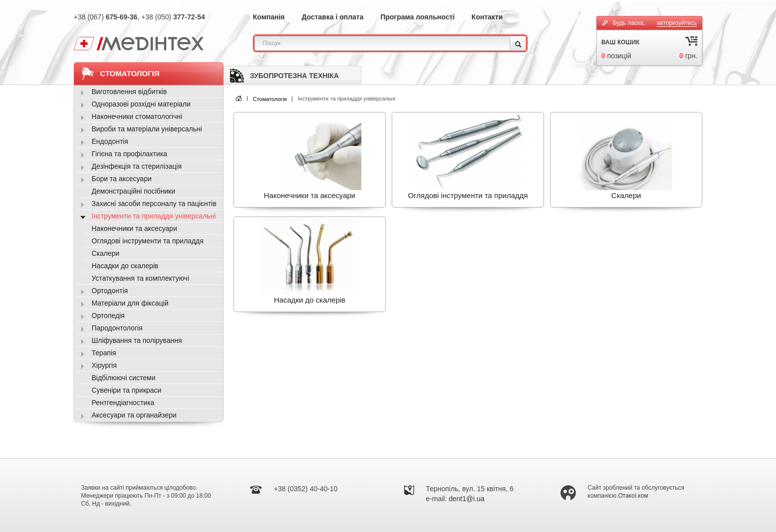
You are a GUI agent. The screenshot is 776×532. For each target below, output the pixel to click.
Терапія (104, 353)
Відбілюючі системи (123, 378)
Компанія (269, 17)
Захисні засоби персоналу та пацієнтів (154, 204)
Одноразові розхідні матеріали (141, 104)
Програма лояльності (417, 17)
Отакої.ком (633, 496)
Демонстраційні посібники (133, 191)
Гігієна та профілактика (129, 154)
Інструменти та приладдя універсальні (154, 216)
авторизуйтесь (677, 23)
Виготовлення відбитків (129, 92)
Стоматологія (270, 99)
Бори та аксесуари (122, 179)
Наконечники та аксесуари (134, 228)
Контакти (487, 17)
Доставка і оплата (333, 17)
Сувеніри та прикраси (126, 390)
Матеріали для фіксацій (130, 303)
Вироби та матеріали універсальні (147, 129)
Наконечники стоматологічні (137, 116)
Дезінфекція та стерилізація (137, 166)
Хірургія (104, 365)
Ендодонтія (110, 141)
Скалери (106, 253)
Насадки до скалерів (125, 266)
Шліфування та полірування (137, 340)
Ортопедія (108, 316)
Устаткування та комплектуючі (140, 278)
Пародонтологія (117, 328)
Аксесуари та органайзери (134, 415)
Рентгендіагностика (123, 403)
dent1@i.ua (467, 499)
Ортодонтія (110, 291)
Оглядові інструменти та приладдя (148, 241)
